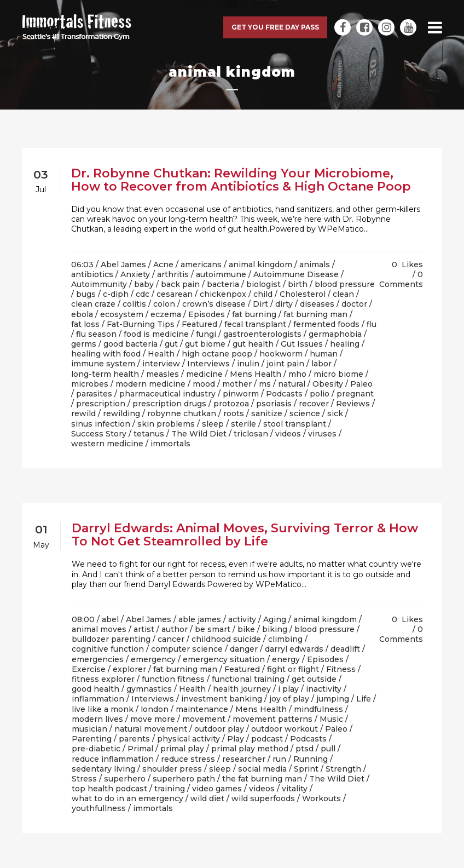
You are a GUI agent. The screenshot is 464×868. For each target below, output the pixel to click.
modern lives (97, 719)
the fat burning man (262, 779)
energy (286, 659)
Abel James (123, 265)
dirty (284, 304)
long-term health (105, 374)
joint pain (285, 364)
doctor (354, 304)
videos (288, 434)
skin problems (166, 424)
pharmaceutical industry (167, 394)
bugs (86, 294)
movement (204, 719)
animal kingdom (260, 265)
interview (161, 364)
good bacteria (130, 344)
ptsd (304, 749)
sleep (213, 424)
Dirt (260, 304)
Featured (199, 324)
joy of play (289, 699)
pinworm (241, 394)
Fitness (341, 669)
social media (262, 769)
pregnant (355, 394)
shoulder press (172, 769)
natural (292, 384)
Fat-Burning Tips (141, 324)
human (324, 354)
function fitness (173, 679)
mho (297, 374)
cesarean (175, 294)
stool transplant (295, 424)
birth (298, 284)
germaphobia (335, 334)
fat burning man (315, 314)
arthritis (173, 274)
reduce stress (188, 759)
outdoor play (219, 729)
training (170, 789)
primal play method (250, 749)
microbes (90, 384)
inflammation (98, 699)
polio (320, 394)
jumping (333, 699)
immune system (103, 364)
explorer (129, 669)
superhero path (184, 779)
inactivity (324, 689)
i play (288, 689)
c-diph (116, 294)
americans (201, 265)
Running (311, 759)
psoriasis (274, 404)
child (263, 294)
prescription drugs (169, 404)
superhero (125, 779)
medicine (204, 374)
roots (234, 413)
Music (331, 719)
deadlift (345, 649)
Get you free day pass (275, 27)
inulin (248, 364)
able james (200, 619)
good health (95, 689)
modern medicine (150, 384)
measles (163, 374)
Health (161, 354)
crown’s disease (214, 304)
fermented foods (326, 324)
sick (335, 413)
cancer (171, 639)
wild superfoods (263, 798)
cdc (143, 294)
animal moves (99, 629)
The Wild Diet (199, 434)
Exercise (89, 669)
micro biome (338, 374)
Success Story (99, 434)
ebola (82, 314)
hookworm (281, 354)
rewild (83, 413)
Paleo (361, 384)
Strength (343, 769)
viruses (322, 434)
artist (144, 629)
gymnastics (149, 689)
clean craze (93, 304)
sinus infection (101, 424)
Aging (275, 619)
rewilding (121, 413)
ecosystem (122, 314)
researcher (244, 759)
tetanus (149, 434)
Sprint (306, 769)
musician (89, 729)
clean (343, 294)
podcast (267, 739)
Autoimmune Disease (296, 274)
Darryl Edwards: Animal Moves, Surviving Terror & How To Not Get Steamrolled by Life (245, 535)
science (305, 413)
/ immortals (168, 444)
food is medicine (156, 334)
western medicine (107, 444)
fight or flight (293, 669)
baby (144, 284)
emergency (153, 659)
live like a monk (103, 709)
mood (204, 384)
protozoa (231, 404)
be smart (213, 629)
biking (275, 629)
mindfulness (318, 709)
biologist (263, 284)
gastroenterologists (262, 334)
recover (314, 404)
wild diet (207, 798)
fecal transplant (255, 324)
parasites (94, 394)
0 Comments (401, 279)
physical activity (188, 739)
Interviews (208, 364)
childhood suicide (226, 639)
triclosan (251, 434)
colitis (134, 304)
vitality (295, 789)
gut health (253, 344)
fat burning (254, 314)
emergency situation (224, 659)
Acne (163, 265)
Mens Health (256, 374)
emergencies (98, 659)
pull (328, 749)
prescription (101, 404)
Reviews (353, 404)
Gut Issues (302, 344)
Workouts (321, 798)
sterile (243, 424)
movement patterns (272, 719)
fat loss (85, 324)
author (175, 629)
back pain (180, 284)
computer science (187, 649)
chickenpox (223, 294)
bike (246, 629)
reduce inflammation (113, 759)
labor (321, 364)
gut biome (205, 344)
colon (164, 304)
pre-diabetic (96, 749)
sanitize (267, 413)
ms (265, 384)
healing (345, 344)
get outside (314, 679)
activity (242, 619)
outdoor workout (285, 729)
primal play (182, 749)
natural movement (151, 729)
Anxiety (135, 274)
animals (315, 265)
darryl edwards (294, 649)
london (155, 709)
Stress (84, 779)
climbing (285, 639)
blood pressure (345, 284)
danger (244, 649)
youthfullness (99, 808)
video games (217, 789)
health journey (242, 689)
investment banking (222, 699)
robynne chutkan (182, 413)
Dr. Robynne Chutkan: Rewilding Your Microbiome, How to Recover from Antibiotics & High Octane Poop (241, 180)
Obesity (328, 384)
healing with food (106, 354)
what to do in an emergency (127, 798)
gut (171, 344)
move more (153, 719)
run (279, 759)
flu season (96, 334)
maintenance (202, 709)
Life (364, 699)
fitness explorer (103, 679)
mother (237, 384)
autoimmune (221, 274)
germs (84, 344)
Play (236, 739)
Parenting (92, 739)
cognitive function (108, 649)
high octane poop (217, 354)
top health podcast (109, 789)
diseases (317, 304)
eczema (166, 314)
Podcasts (284, 394)
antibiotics (92, 274)
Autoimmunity (99, 284)
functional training (248, 679)
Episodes (207, 314)
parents (134, 739)
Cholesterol (303, 294)
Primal (140, 749)
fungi (206, 334)
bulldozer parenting (111, 639)
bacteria (223, 284)
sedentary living (103, 769)
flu (372, 324)
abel (110, 619)
